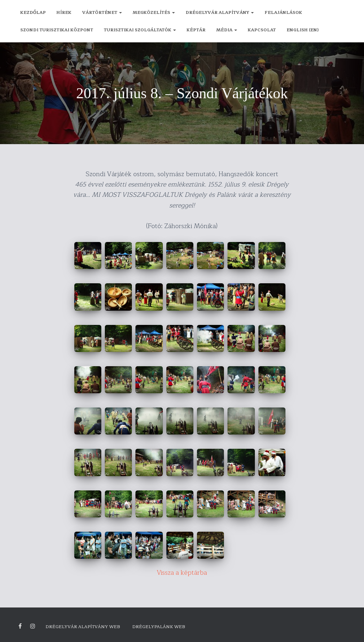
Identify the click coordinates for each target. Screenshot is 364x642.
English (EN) (303, 30)
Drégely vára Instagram (33, 626)
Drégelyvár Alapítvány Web (83, 627)
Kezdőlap (33, 12)
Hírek (64, 12)
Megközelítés (154, 12)
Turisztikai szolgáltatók (140, 30)
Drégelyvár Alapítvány (220, 12)
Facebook (20, 626)
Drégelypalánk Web (159, 627)
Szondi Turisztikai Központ (57, 30)
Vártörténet (102, 12)
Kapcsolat (262, 30)
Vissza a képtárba (182, 573)
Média (227, 30)
